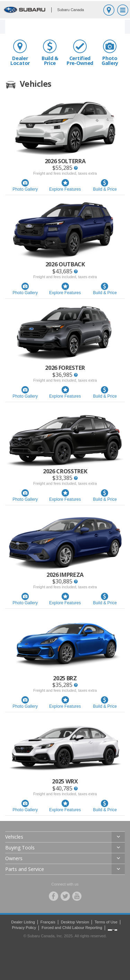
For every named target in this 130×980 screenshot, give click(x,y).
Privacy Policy (24, 928)
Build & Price (50, 53)
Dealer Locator (20, 53)
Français (48, 922)
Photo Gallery (110, 53)
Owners (14, 858)
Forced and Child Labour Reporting (72, 928)
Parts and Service (25, 869)
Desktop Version (75, 922)
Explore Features (65, 185)
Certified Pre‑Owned (80, 53)
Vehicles (14, 837)
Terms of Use (106, 922)
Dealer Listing (23, 922)
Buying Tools (20, 848)
